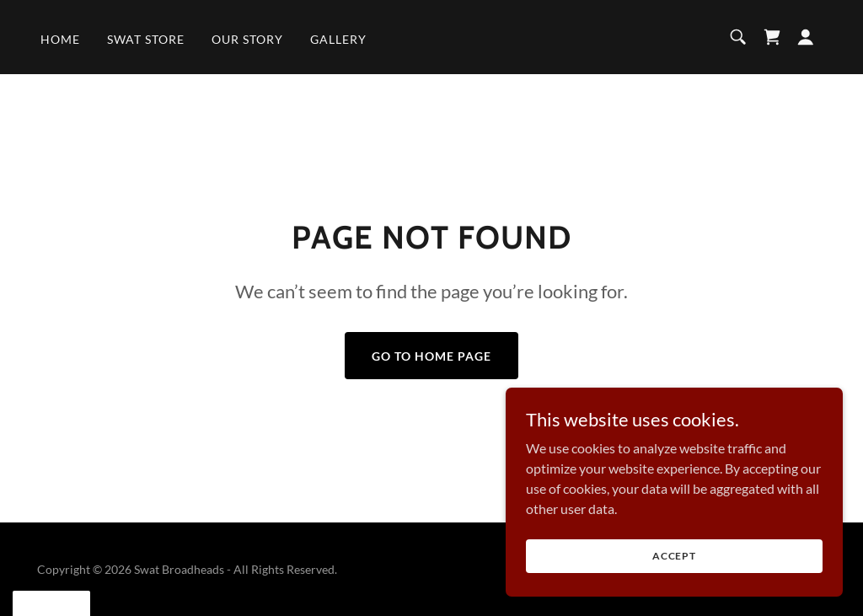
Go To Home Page (431, 356)
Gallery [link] (338, 39)
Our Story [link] (247, 39)
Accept (674, 568)
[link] (772, 37)
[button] (806, 37)
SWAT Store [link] (146, 39)
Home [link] (60, 39)
